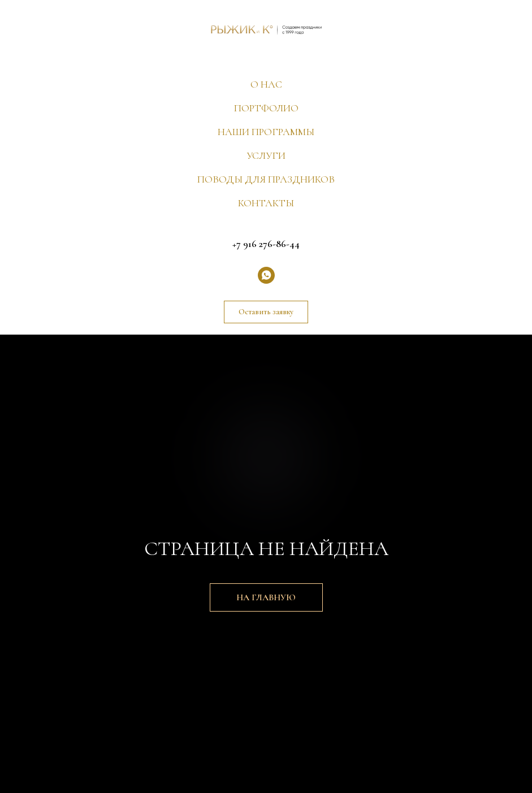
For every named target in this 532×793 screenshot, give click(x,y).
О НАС (266, 84)
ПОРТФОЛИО (266, 108)
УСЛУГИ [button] (266, 155)
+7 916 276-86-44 (266, 244)
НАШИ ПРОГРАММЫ (266, 132)
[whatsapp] (266, 275)
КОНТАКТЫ (266, 203)
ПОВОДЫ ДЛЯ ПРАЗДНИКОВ (266, 179)
